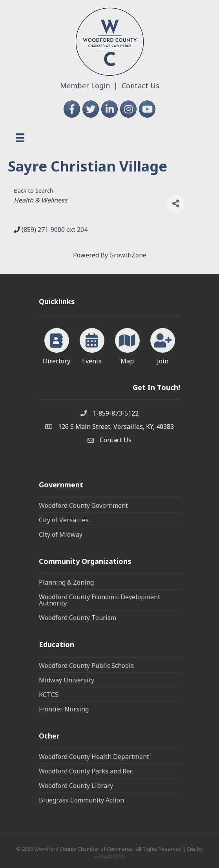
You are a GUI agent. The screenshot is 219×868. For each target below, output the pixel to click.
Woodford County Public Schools (86, 666)
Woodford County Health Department (94, 757)
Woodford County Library (76, 786)
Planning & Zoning (66, 582)
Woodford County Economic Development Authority (99, 600)
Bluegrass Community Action (81, 800)
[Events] (92, 345)
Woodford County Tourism (78, 618)
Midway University (67, 680)
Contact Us (141, 86)
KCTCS (49, 695)
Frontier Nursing (64, 709)
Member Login (85, 86)
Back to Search (33, 191)
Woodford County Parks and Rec (86, 771)
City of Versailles (64, 520)
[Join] (163, 345)
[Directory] (57, 345)
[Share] (176, 204)
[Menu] (20, 138)
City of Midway (61, 534)
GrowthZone (128, 255)
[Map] (127, 345)
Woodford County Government (83, 505)
